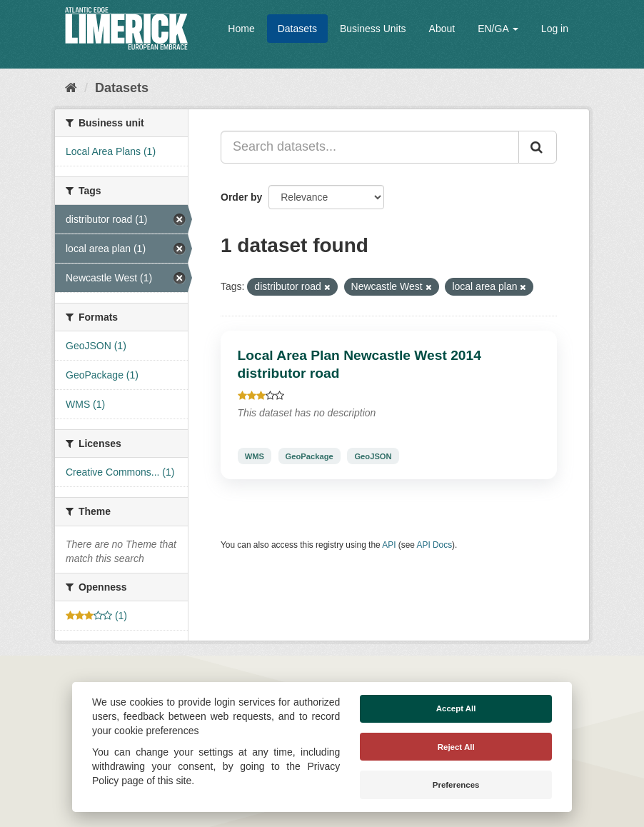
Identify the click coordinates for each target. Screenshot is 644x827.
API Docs (435, 545)
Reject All (456, 747)
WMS (255, 456)
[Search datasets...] (370, 147)
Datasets (297, 29)
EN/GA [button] (498, 29)
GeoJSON (373, 456)
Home (241, 29)
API (389, 545)
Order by (241, 197)
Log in (555, 29)
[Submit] (538, 147)
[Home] (71, 88)
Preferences (456, 785)
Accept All (456, 708)
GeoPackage (310, 456)
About (442, 29)
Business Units (373, 29)
